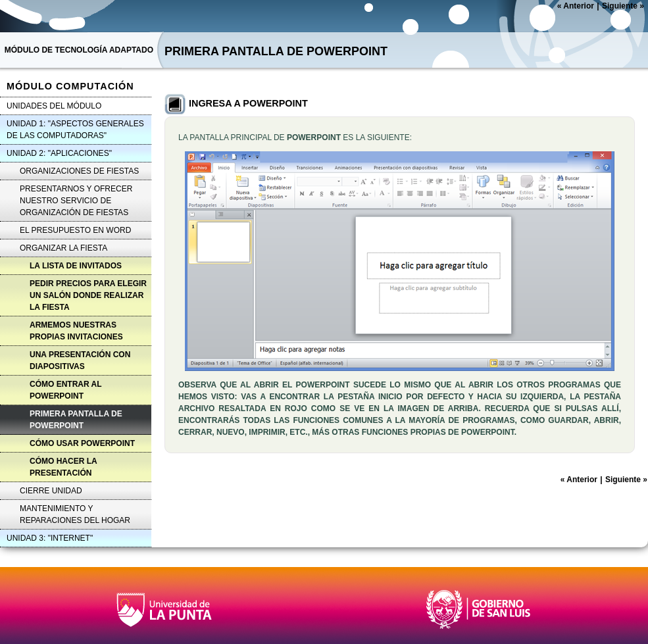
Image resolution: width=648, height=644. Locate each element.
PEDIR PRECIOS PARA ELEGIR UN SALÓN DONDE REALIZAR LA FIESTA (88, 295)
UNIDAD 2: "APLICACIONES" (59, 153)
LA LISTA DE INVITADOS (76, 266)
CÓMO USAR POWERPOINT (82, 443)
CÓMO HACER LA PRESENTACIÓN (63, 467)
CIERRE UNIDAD (51, 491)
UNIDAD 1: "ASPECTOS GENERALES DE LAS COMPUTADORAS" (75, 130)
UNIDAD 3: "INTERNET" (50, 538)
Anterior (576, 6)
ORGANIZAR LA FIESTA (63, 248)
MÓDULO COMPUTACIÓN (70, 86)
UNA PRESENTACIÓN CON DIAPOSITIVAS (80, 360)
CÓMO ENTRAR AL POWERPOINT (66, 390)
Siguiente (623, 6)
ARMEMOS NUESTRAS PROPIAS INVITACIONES (76, 331)
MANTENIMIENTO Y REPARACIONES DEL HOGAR (75, 514)
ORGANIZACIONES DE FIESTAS (79, 171)
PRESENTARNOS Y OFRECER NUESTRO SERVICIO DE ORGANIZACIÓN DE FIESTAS (76, 201)
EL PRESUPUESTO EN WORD (75, 230)
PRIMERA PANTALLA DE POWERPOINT (76, 420)
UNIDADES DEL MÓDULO (54, 106)
